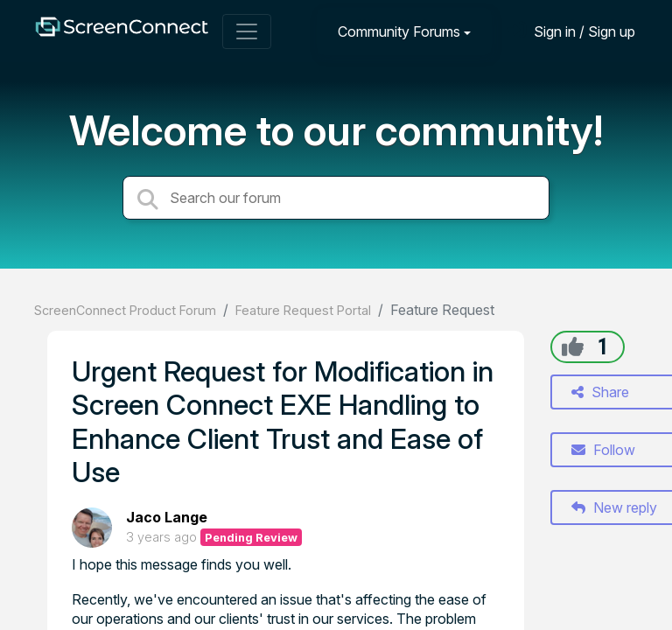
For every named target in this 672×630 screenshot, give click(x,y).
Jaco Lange (167, 517)
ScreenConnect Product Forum (125, 310)
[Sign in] (571, 31)
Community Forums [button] (399, 31)
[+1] (573, 346)
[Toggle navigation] (247, 31)
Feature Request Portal (303, 310)
